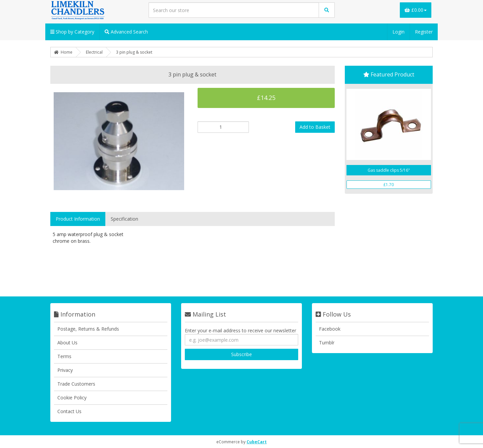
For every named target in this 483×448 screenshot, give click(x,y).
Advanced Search (126, 32)
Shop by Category (72, 32)
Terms (64, 356)
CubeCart (257, 442)
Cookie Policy (72, 398)
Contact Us (69, 411)
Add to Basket (315, 127)
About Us (67, 343)
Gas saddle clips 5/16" (389, 170)
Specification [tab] (124, 219)
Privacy (65, 370)
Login (398, 32)
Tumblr (327, 343)
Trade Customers (76, 384)
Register (424, 32)
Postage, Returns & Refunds (88, 329)
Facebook (330, 329)
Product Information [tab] (78, 219)
